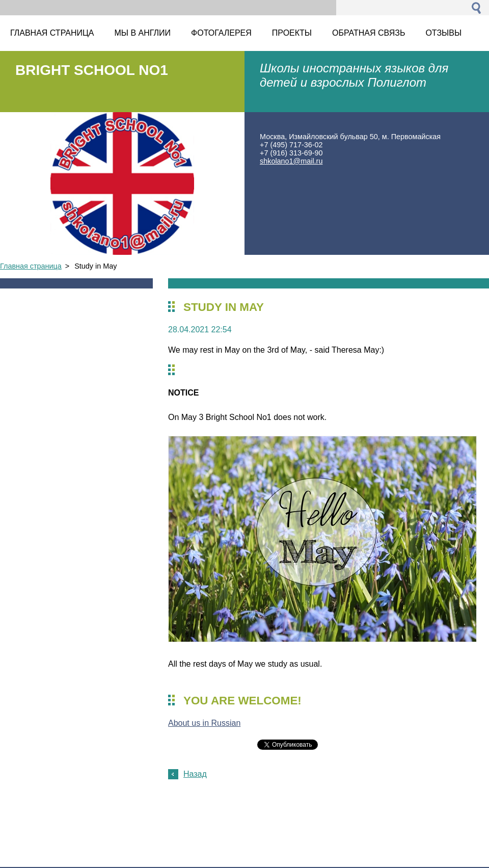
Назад (195, 774)
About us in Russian (204, 723)
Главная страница (31, 266)
